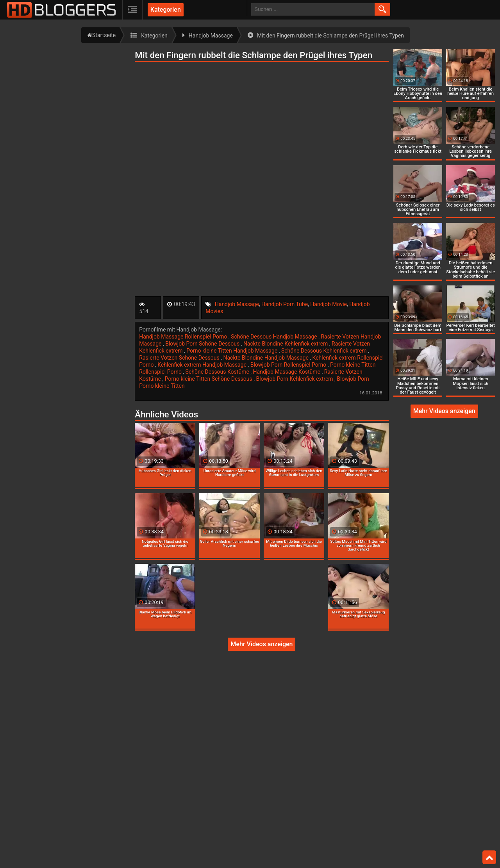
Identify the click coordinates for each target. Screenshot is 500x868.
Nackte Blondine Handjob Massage (266, 358)
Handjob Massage (237, 304)
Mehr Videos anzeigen (262, 644)
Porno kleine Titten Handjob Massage (232, 351)
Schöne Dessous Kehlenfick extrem (325, 351)
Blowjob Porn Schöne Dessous (203, 344)
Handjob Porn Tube (285, 304)
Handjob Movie (329, 304)
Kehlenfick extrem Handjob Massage (203, 365)
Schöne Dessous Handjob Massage (275, 337)
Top (489, 857)
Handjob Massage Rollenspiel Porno (184, 337)
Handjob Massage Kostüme (287, 372)
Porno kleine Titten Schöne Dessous (209, 379)
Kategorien (166, 10)
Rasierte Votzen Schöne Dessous (180, 358)
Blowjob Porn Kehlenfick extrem (295, 379)
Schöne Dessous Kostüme (218, 372)
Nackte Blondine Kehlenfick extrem (286, 344)
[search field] (313, 9)
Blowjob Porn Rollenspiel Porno (289, 365)
